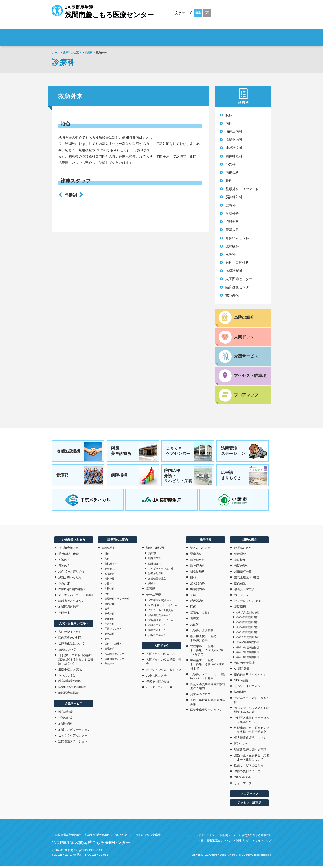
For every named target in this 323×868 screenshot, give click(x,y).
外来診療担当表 (69, 550)
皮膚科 (230, 205)
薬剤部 (152, 556)
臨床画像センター (239, 287)
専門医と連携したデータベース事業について (252, 722)
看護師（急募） (200, 615)
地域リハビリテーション (74, 732)
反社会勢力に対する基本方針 (252, 702)
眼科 (229, 115)
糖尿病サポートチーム (161, 622)
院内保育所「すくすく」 (250, 676)
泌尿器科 (232, 222)
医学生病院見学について (206, 712)
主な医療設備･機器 (247, 580)
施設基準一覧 (243, 574)
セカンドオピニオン (247, 688)
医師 (193, 609)
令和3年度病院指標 (247, 634)
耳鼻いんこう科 (237, 238)
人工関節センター (239, 279)
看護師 (195, 621)
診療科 (89, 53)
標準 (198, 13)
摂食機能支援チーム (160, 617)
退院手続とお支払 (70, 672)
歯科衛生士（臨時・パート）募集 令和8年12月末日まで (207, 666)
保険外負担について (247, 773)
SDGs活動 (241, 683)
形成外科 (232, 213)
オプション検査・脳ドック (164, 672)
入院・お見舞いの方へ (74, 626)
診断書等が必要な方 (71, 603)
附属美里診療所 (134, 452)
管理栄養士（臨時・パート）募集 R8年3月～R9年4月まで (206, 652)
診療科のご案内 (197, 35)
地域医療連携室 (69, 609)
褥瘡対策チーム (157, 632)
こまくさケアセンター (189, 452)
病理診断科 (234, 271)
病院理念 (240, 556)
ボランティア (243, 597)
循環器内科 (234, 140)
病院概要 (240, 562)
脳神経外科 (234, 197)
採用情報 (245, 35)
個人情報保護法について (250, 740)
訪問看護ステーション (244, 452)
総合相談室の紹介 (70, 683)
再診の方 (64, 568)
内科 (229, 123)
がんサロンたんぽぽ (247, 603)
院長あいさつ (243, 550)
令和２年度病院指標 (248, 640)
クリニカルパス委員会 (161, 612)
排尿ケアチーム (157, 637)
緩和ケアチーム (157, 627)
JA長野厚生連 (103, 11)
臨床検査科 (155, 566)
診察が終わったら (70, 580)
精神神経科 (234, 156)
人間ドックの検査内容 (161, 656)
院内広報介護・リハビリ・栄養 (188, 477)
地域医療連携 (79, 452)
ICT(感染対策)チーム (160, 602)
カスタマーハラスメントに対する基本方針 (252, 712)
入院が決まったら (70, 634)
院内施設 (240, 585)
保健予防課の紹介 (158, 683)
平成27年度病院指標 (248, 660)
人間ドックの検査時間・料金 (164, 664)
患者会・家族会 (244, 591)
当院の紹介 (250, 542)
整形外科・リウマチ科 (242, 189)
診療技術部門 (155, 550)
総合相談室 (66, 714)
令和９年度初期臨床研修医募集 (208, 704)
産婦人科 (232, 230)
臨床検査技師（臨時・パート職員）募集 (208, 640)
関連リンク (241, 746)
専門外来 (64, 615)
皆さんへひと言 (200, 550)
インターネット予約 (159, 689)
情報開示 (240, 694)
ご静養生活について (71, 646)
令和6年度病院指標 (247, 619)
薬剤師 (195, 626)
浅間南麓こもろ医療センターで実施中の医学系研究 (252, 732)
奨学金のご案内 (200, 696)
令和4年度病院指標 (247, 629)
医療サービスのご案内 (249, 768)
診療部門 (108, 550)
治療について (67, 652)
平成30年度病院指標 (248, 644)
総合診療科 (198, 574)
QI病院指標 (242, 671)
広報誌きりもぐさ (244, 477)
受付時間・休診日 (70, 556)
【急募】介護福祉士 (203, 632)
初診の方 (64, 562)
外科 (229, 181)
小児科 (230, 164)
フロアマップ (249, 796)
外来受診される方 (114, 35)
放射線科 (232, 246)
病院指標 (134, 477)
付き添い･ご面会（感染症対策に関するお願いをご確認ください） (76, 661)
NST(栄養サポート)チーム (163, 607)
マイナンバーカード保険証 (76, 597)
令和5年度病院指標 (247, 625)
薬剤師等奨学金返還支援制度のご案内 (208, 688)
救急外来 (232, 295)
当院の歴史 (241, 568)
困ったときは (67, 677)
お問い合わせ (243, 779)
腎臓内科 (196, 556)
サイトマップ (243, 785)
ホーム (56, 53)
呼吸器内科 (198, 603)
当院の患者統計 (244, 665)
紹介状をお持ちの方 (71, 574)
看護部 (79, 477)
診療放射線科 (156, 576)
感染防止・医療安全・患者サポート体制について (252, 759)
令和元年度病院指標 (248, 614)
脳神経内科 (234, 131)
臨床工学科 (155, 561)
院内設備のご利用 (70, 640)
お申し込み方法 (156, 678)
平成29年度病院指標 (248, 649)
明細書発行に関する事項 (250, 752)
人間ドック (162, 648)
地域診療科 (234, 148)
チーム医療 (154, 597)
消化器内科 (198, 585)
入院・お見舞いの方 (156, 35)
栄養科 (152, 585)
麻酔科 (230, 254)
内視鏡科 (232, 172)
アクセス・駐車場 (249, 805)
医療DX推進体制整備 (72, 591)
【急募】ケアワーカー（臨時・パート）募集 (208, 678)
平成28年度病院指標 (248, 654)
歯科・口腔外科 (237, 262)
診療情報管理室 (157, 581)
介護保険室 (66, 720)
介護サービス (74, 706)
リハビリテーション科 (161, 571)
